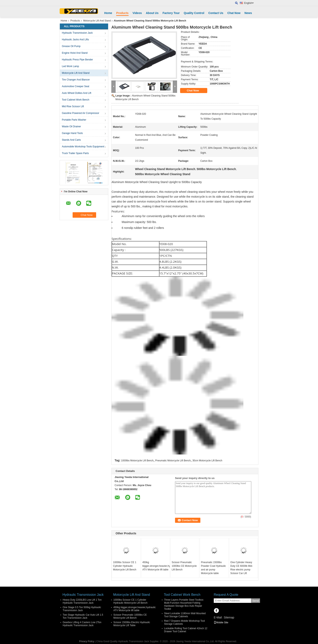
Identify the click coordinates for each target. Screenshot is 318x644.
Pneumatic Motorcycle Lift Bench (173, 461)
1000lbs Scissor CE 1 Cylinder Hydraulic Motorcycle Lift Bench (125, 566)
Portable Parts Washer (74, 120)
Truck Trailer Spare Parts (75, 153)
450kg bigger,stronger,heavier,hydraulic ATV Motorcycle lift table (156, 566)
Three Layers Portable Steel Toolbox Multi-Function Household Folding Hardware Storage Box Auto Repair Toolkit (184, 604)
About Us (152, 13)
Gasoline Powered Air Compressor (81, 113)
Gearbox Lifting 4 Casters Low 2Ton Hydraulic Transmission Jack (82, 624)
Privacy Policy (87, 641)
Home (108, 13)
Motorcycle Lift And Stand (97, 21)
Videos (137, 13)
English (249, 3)
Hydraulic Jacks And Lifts (75, 40)
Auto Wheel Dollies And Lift (77, 93)
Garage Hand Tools (72, 133)
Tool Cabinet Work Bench (76, 100)
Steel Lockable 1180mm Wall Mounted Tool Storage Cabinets (185, 615)
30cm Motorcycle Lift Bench (207, 461)
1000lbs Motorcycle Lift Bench (137, 461)
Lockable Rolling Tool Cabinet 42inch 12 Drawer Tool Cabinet (186, 630)
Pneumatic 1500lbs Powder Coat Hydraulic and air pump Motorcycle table (213, 568)
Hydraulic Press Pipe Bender (77, 60)
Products (122, 13)
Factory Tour (171, 13)
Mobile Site (221, 623)
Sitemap (229, 617)
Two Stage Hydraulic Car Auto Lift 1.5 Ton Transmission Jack (83, 616)
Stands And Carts (71, 140)
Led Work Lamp (70, 66)
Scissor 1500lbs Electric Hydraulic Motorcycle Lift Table (132, 624)
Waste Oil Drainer (71, 126)
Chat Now (234, 13)
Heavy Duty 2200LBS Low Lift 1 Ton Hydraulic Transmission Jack (82, 601)
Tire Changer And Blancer (76, 80)
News (248, 13)
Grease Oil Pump (71, 46)
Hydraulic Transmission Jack (77, 33)
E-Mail (218, 617)
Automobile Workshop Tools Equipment (83, 147)
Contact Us (216, 13)
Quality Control (194, 13)
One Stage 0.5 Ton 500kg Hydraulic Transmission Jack (82, 609)
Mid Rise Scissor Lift (73, 106)
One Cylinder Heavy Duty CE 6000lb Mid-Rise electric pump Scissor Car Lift (242, 568)
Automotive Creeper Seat (76, 86)
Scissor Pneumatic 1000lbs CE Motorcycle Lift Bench (184, 566)
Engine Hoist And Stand (75, 53)
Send (255, 601)
